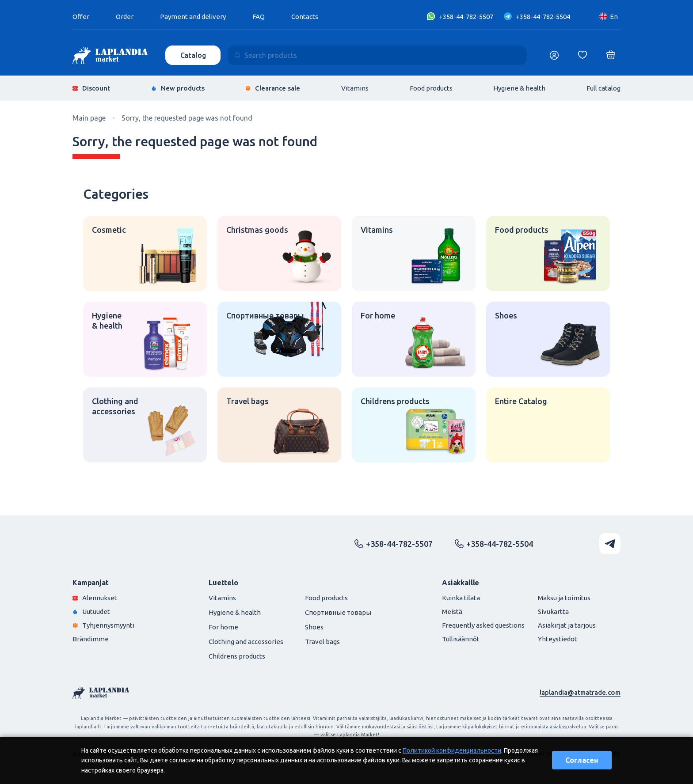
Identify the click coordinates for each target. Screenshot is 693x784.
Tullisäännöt (461, 639)
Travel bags (322, 642)
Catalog (193, 55)
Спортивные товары (338, 612)
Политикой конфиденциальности (452, 750)
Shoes (314, 627)
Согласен (582, 760)
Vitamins (355, 88)
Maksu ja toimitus (564, 598)
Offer (81, 17)
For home (223, 627)
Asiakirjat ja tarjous (567, 625)
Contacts (305, 17)
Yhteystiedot (558, 639)
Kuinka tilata (461, 598)
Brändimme (91, 639)
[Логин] (554, 55)
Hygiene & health (519, 88)
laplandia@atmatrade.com (580, 692)
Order (125, 17)
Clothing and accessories (246, 642)
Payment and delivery (193, 17)
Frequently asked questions (483, 625)
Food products (431, 88)
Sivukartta (553, 612)
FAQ (259, 17)
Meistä (452, 612)
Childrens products (237, 656)
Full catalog (604, 88)
